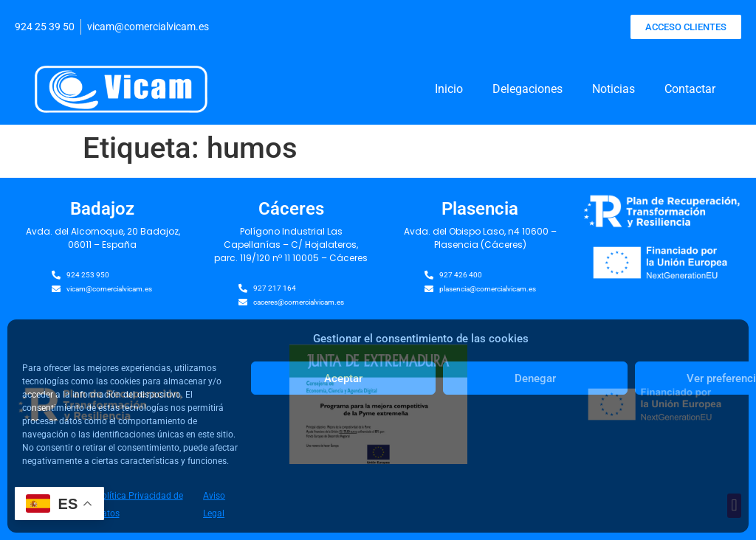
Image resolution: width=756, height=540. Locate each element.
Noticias (614, 89)
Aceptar (343, 378)
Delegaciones (528, 89)
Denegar (535, 378)
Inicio (449, 89)
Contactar (690, 89)
